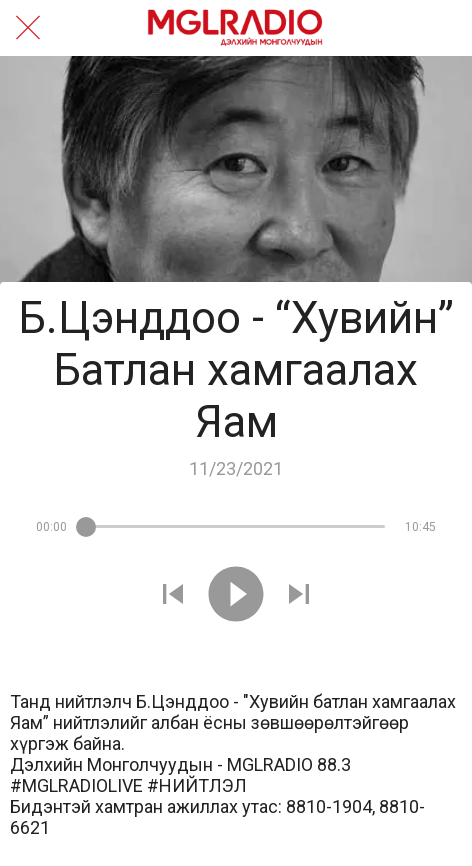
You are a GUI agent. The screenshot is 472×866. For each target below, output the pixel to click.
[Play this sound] (236, 596)
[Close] (28, 28)
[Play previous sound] (173, 596)
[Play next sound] (299, 596)
